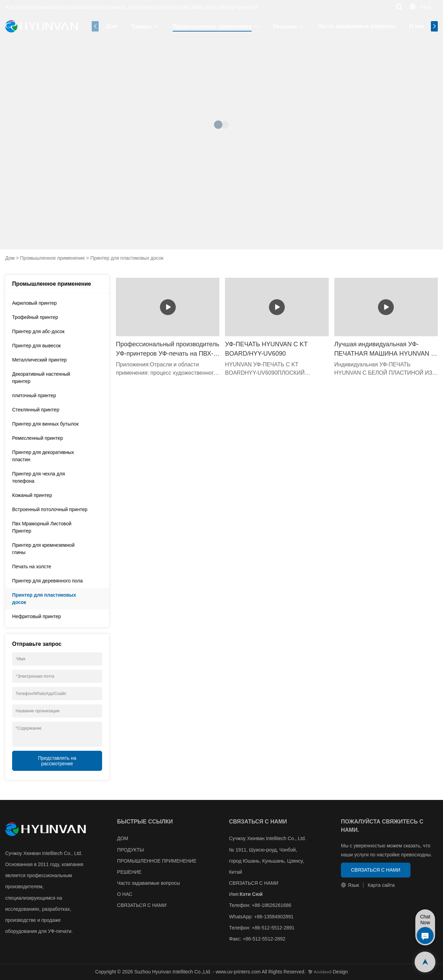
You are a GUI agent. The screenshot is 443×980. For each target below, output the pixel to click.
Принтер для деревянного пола (47, 581)
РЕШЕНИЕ (129, 872)
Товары (141, 26)
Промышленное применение (212, 26)
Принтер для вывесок (37, 346)
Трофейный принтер (35, 317)
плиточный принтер (34, 395)
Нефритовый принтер (37, 616)
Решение (285, 26)
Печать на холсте (32, 567)
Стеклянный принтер (36, 410)
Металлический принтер (39, 360)
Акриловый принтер (34, 303)
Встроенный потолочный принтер (50, 509)
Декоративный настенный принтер (41, 378)
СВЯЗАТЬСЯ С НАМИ (142, 905)
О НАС (125, 894)
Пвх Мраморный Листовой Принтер (42, 527)
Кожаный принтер (32, 495)
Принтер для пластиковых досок (127, 258)
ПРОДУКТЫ (130, 850)
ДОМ (123, 838)
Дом (111, 26)
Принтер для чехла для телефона (38, 477)
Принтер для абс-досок (38, 331)
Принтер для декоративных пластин (43, 456)
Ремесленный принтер (38, 438)
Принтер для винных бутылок (45, 424)
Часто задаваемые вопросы (356, 26)
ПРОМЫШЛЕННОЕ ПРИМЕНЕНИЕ (157, 861)
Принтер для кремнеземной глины (43, 549)
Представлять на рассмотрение (57, 761)
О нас (417, 26)
